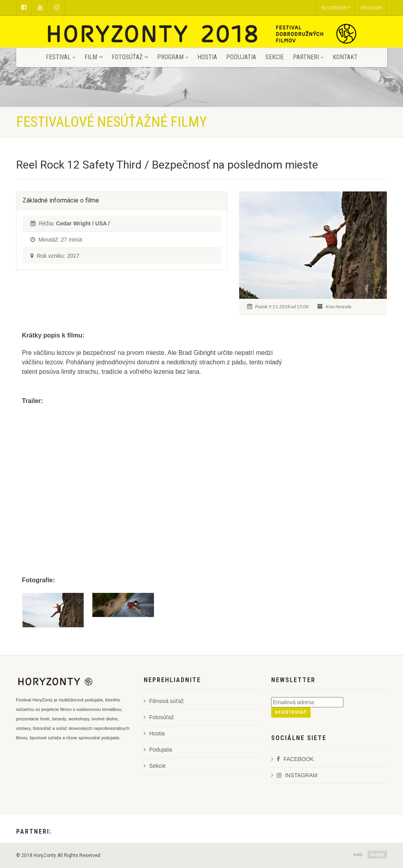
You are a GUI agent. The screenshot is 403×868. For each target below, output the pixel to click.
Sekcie (275, 57)
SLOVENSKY (336, 8)
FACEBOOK (292, 759)
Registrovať (291, 712)
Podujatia (241, 57)
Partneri (308, 57)
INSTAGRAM (294, 775)
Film (94, 57)
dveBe (377, 855)
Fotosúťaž (130, 57)
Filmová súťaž (164, 701)
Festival (61, 57)
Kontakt (345, 57)
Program (173, 57)
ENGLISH (372, 8)
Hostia (207, 57)
